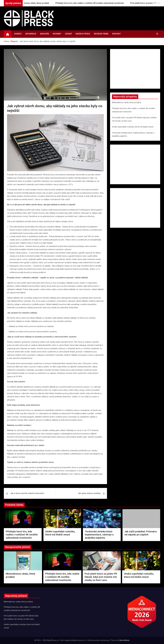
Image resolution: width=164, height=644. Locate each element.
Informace (31, 34)
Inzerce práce (83, 34)
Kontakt (116, 34)
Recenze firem (101, 34)
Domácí (18, 34)
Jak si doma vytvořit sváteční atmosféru (27, 493)
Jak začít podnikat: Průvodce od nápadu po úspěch (141, 533)
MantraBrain (124, 640)
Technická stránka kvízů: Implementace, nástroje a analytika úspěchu (99, 535)
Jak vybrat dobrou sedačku (89, 493)
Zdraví (68, 34)
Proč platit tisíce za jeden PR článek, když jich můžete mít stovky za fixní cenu (101, 577)
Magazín (45, 34)
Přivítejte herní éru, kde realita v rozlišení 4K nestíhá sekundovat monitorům (92, 3)
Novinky (57, 34)
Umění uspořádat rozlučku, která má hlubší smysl (133, 127)
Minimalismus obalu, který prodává (36, 3)
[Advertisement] (135, 69)
